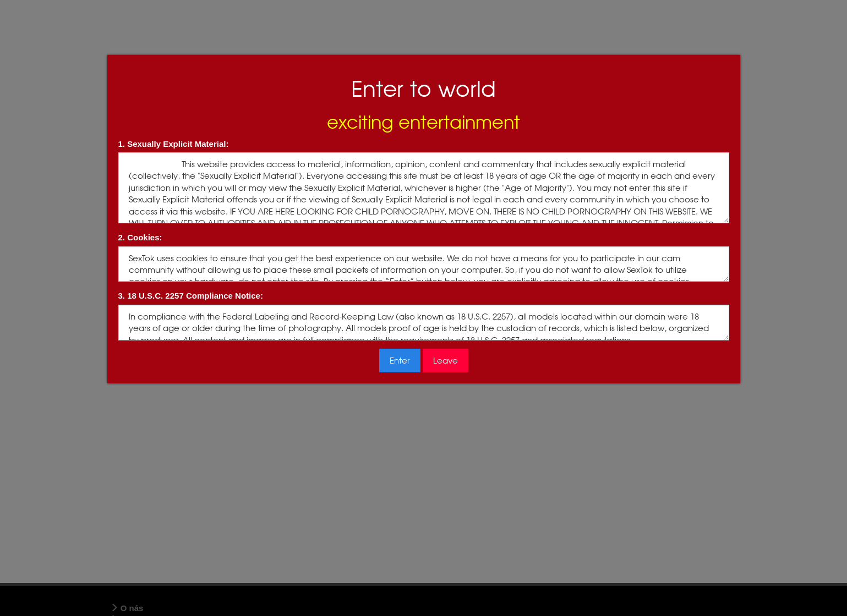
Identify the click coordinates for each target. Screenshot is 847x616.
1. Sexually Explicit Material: (174, 144)
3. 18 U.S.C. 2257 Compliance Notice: (191, 296)
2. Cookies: (140, 237)
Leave (446, 361)
